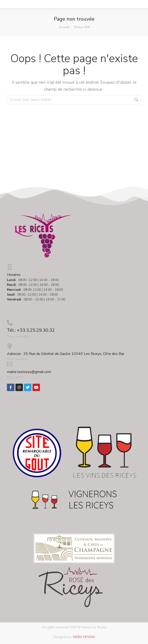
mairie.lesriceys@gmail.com (29, 372)
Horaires (14, 275)
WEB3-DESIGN (84, 637)
